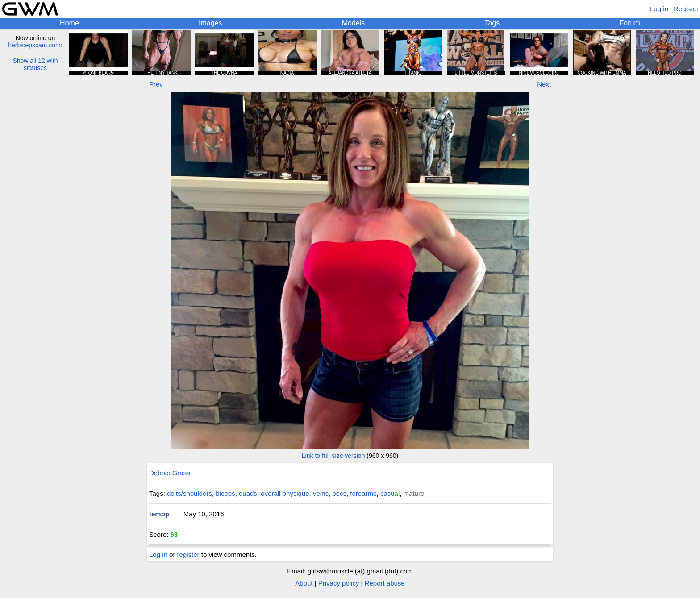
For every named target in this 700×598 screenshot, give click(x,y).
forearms (363, 493)
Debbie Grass (170, 473)
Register (686, 9)
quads (248, 493)
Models (354, 23)
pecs (339, 493)
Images (210, 23)
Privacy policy (339, 583)
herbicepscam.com (34, 45)
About (304, 583)
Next (544, 84)
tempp (159, 514)
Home (69, 23)
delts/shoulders (190, 493)
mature (414, 493)
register (188, 554)
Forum (630, 23)
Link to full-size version (333, 456)
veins (321, 493)
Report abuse (385, 583)
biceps (225, 493)
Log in (659, 9)
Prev (156, 84)
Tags (492, 23)
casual (390, 493)
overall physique (285, 493)
